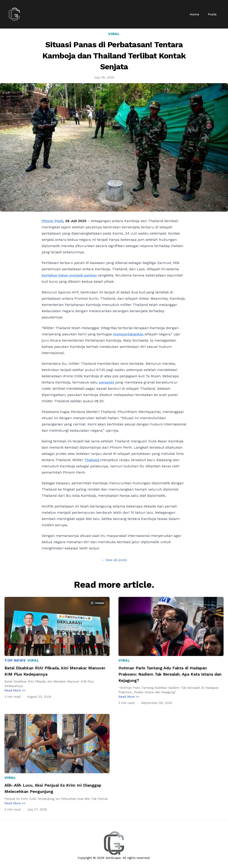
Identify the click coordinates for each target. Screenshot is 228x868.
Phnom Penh (52, 221)
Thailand (92, 460)
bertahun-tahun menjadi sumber (70, 275)
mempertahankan (129, 334)
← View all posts (114, 560)
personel (106, 382)
